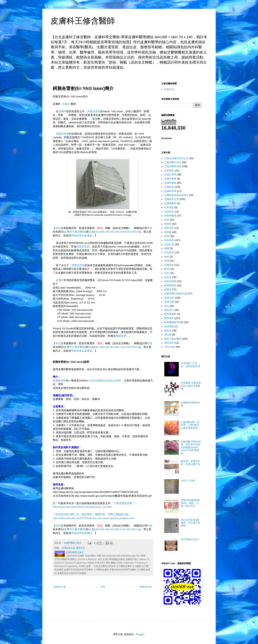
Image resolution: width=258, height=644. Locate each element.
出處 (91, 232)
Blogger (140, 634)
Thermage (170, 347)
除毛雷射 (169, 252)
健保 (167, 257)
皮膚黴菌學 (170, 203)
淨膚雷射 (169, 265)
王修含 (66, 104)
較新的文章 (60, 587)
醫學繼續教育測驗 (174, 322)
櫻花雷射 (169, 343)
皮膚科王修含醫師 (83, 21)
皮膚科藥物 (170, 183)
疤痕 (167, 236)
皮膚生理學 (170, 175)
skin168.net (101, 232)
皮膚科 (62, 111)
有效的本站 (78, 235)
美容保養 (169, 240)
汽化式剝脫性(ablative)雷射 (105, 381)
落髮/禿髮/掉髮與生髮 (176, 294)
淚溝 (167, 261)
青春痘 (168, 224)
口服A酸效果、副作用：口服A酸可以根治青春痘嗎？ (190, 425)
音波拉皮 (169, 244)
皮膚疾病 (169, 187)
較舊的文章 (146, 587)
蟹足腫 (168, 335)
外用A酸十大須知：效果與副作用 (190, 365)
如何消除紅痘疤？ (190, 539)
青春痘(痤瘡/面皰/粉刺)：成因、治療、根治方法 (190, 503)
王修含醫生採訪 (173, 162)
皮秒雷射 (169, 171)
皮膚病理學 (170, 191)
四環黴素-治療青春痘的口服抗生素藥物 (191, 386)
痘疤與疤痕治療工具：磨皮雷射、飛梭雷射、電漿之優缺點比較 (92, 514)
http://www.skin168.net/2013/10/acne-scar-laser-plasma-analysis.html (94, 518)
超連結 (88, 235)
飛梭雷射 (121, 336)
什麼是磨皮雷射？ (124, 503)
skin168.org (133, 232)
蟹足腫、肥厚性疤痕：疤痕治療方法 (190, 463)
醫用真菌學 (170, 314)
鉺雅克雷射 (94, 111)
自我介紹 (169, 89)
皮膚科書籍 (170, 179)
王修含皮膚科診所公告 (176, 158)
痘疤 (167, 273)
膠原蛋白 (169, 310)
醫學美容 (81, 548)
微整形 (168, 290)
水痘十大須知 (188, 481)
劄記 (167, 306)
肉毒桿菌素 (170, 216)
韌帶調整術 (170, 285)
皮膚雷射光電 (68, 548)
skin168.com (117, 232)
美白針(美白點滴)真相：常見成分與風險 (190, 523)
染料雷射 (169, 228)
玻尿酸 (168, 232)
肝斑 (167, 220)
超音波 (168, 277)
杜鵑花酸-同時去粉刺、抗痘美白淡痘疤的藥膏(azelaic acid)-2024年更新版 (191, 447)
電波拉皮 (169, 298)
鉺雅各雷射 (59, 381)
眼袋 (167, 269)
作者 (150, 228)
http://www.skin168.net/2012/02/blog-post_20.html (82, 507)
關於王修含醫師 (173, 339)
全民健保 (169, 207)
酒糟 (167, 248)
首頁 (103, 587)
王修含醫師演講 (173, 166)
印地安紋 (169, 212)
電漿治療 (169, 302)
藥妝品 (168, 331)
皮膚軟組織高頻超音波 (176, 195)
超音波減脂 (170, 281)
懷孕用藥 (169, 327)
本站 (58, 228)
